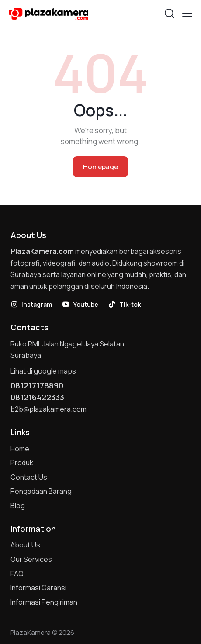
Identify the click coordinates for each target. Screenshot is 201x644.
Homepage (100, 167)
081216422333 (37, 397)
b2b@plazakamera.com (49, 409)
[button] (187, 13)
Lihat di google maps (43, 371)
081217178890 (37, 385)
